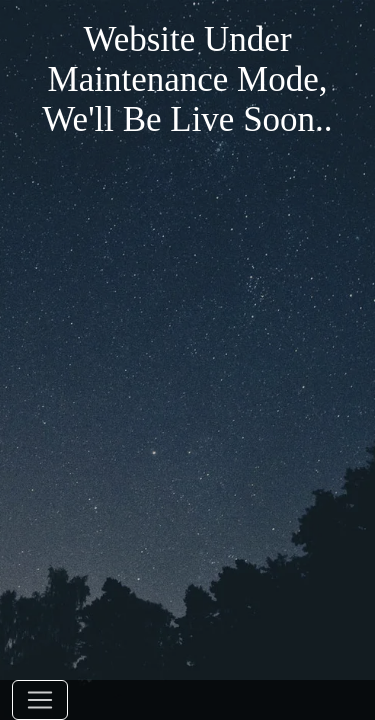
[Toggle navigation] (40, 700)
